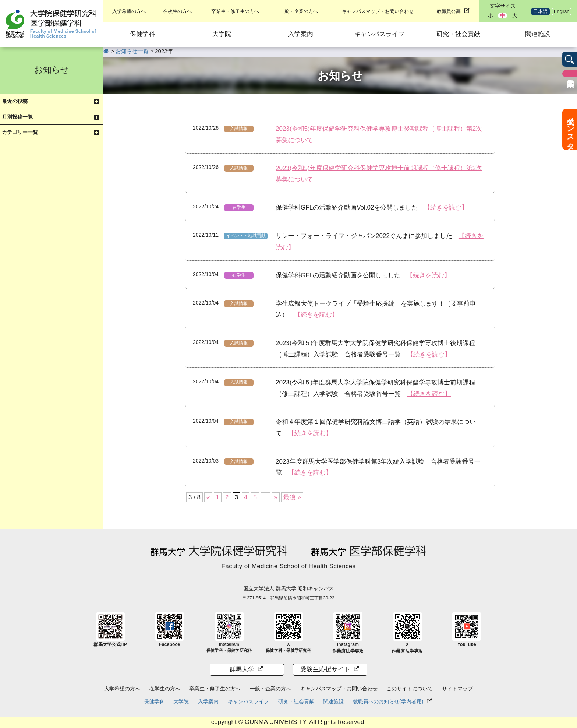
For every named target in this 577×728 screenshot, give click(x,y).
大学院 (222, 34)
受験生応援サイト (325, 669)
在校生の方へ (177, 11)
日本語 (540, 11)
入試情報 (239, 129)
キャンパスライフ (379, 34)
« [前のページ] (208, 497)
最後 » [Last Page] (292, 497)
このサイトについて (410, 689)
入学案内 (301, 34)
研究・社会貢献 (458, 34)
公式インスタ (570, 129)
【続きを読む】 (446, 208)
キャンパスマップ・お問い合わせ (378, 11)
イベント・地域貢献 (246, 236)
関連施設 (538, 34)
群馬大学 (242, 669)
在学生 (239, 207)
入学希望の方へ (129, 11)
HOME (106, 51)
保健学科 (142, 34)
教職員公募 (449, 11)
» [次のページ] (275, 497)
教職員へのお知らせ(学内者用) (388, 701)
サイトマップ (457, 689)
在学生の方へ (165, 689)
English (562, 11)
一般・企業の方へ (299, 11)
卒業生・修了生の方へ (235, 11)
